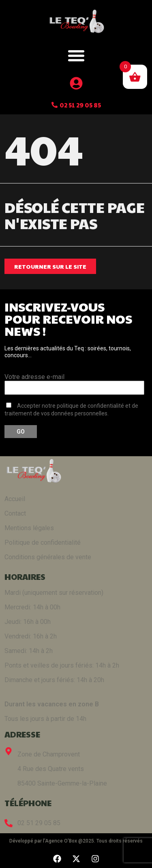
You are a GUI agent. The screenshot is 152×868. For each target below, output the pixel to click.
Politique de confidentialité (43, 542)
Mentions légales (29, 528)
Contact (15, 513)
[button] (76, 55)
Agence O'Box (61, 841)
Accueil (15, 499)
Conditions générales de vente (48, 557)
